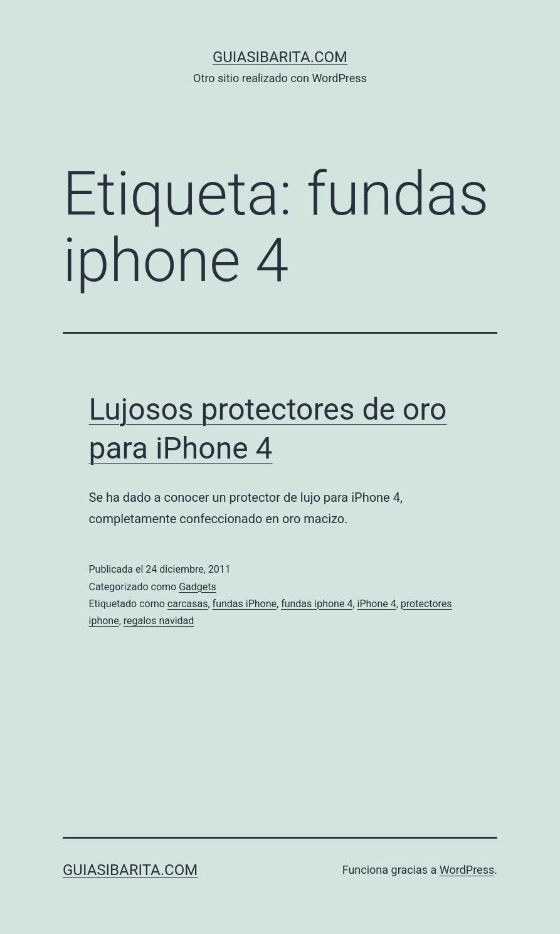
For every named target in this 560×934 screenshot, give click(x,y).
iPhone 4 (377, 604)
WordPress (467, 870)
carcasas (188, 604)
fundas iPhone (245, 604)
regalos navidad (159, 621)
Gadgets (198, 587)
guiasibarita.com (280, 57)
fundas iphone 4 (317, 604)
